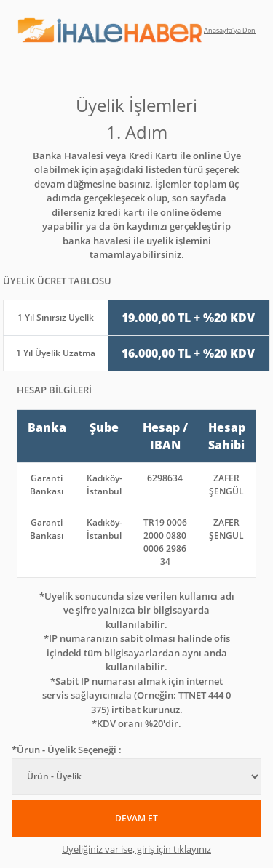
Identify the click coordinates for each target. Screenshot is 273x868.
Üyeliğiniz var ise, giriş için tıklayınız (136, 849)
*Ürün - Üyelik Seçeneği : (67, 750)
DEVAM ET (136, 818)
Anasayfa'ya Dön (230, 30)
